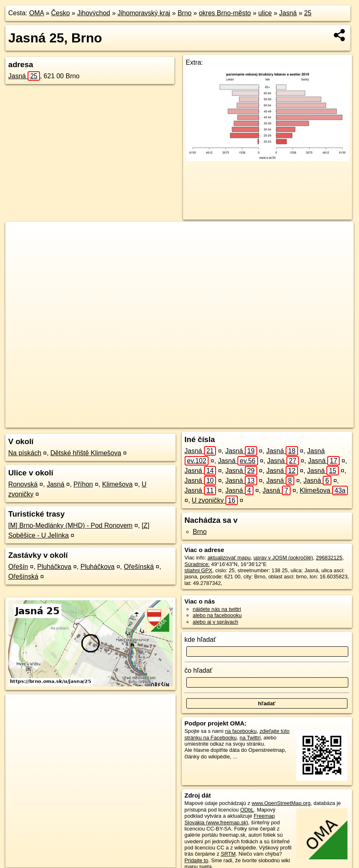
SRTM (228, 854)
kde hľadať (201, 640)
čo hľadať (199, 670)
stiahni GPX (199, 570)
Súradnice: (197, 564)
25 (308, 13)
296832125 (329, 558)
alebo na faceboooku (217, 615)
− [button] (20, 248)
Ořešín (18, 567)
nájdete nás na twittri (217, 609)
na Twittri (250, 738)
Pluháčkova (54, 567)
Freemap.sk (258, 421)
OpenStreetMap (215, 421)
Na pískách (25, 453)
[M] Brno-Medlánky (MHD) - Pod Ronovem (70, 525)
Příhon (83, 484)
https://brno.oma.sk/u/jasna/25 (318, 421)
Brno (185, 13)
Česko (60, 13)
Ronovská (23, 484)
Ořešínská (139, 567)
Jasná (288, 13)
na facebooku (241, 731)
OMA (37, 13)
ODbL (247, 810)
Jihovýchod (94, 13)
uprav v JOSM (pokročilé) (283, 558)
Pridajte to (197, 860)
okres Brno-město (225, 13)
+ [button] (20, 236)
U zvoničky (215, 500)
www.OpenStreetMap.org (281, 803)
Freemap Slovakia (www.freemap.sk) (230, 819)
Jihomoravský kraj (144, 13)
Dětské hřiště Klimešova (86, 453)
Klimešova (117, 484)
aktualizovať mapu (229, 558)
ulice (265, 13)
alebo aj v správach (216, 622)
